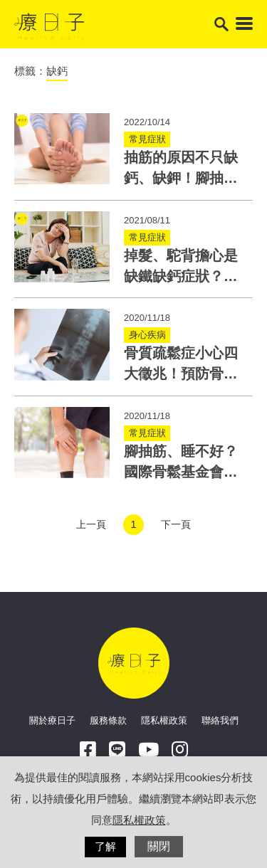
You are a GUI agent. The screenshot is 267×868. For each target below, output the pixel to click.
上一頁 (91, 524)
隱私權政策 (164, 720)
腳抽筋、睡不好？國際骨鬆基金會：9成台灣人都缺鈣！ (185, 472)
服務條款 (108, 720)
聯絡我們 (220, 720)
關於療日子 (52, 720)
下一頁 (176, 524)
